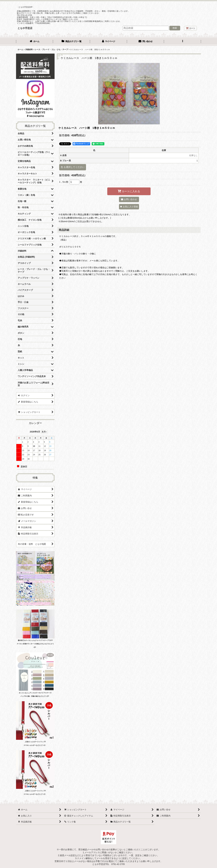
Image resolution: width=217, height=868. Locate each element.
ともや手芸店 (25, 28)
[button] (182, 42)
